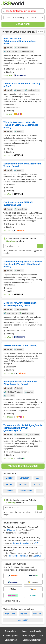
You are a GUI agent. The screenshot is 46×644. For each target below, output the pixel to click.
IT (39, 491)
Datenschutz (11, 631)
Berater (9, 478)
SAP (38, 478)
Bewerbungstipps (10, 636)
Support (37, 484)
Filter (40, 32)
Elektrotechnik (26, 491)
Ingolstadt (24, 556)
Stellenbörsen (11, 640)
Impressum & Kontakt (31, 631)
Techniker (23, 484)
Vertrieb (9, 484)
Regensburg (13, 556)
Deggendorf (23, 620)
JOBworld (11, 530)
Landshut (37, 556)
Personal (10, 491)
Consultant (24, 478)
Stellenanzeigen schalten (32, 636)
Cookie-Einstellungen (32, 640)
